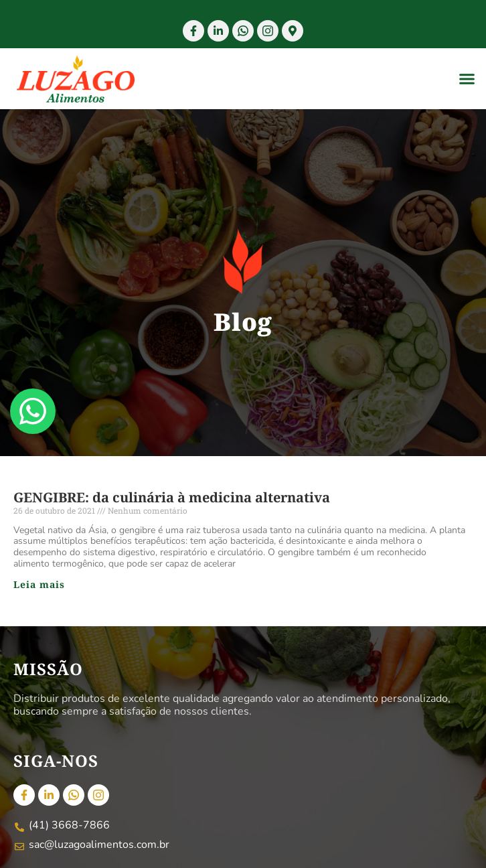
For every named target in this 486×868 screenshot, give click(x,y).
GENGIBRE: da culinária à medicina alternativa (172, 497)
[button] (467, 79)
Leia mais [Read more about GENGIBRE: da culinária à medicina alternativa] (39, 584)
